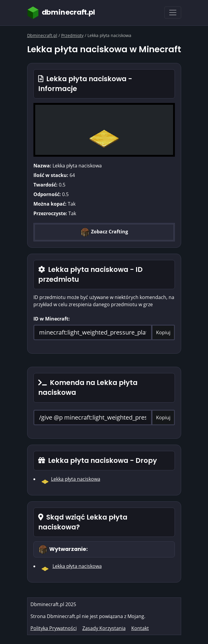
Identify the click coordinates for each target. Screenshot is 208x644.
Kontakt (140, 628)
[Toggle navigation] (173, 13)
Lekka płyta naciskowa (76, 479)
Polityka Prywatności (54, 628)
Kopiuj (163, 332)
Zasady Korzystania (104, 628)
